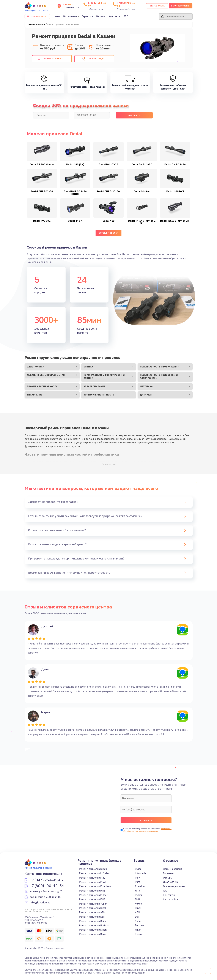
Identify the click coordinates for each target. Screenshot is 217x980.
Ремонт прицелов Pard (92, 882)
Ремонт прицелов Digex (93, 869)
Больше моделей (109, 233)
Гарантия (87, 16)
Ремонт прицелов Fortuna (94, 926)
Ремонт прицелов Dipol (93, 908)
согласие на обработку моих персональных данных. (147, 830)
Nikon (138, 930)
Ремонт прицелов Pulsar (93, 895)
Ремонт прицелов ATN (92, 912)
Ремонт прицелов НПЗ (92, 891)
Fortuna (140, 925)
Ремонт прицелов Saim (93, 921)
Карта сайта (170, 899)
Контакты (114, 16)
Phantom (140, 886)
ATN (137, 912)
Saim (138, 921)
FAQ (126, 16)
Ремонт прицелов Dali (92, 917)
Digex (138, 869)
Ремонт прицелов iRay (92, 878)
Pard (138, 882)
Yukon (138, 904)
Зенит (139, 934)
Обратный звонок (181, 6)
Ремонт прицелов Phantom (95, 886)
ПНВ (138, 899)
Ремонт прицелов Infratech (95, 873)
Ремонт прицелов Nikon (93, 930)
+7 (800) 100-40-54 (47, 886)
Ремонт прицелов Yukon (93, 904)
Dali (137, 917)
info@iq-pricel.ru (40, 903)
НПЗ (137, 891)
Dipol (138, 908)
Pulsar (139, 895)
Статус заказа (157, 6)
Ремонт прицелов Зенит (93, 934)
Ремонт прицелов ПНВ (92, 899)
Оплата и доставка (174, 886)
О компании (70, 16)
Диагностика (171, 882)
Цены (57, 16)
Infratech (140, 873)
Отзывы (101, 16)
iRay (137, 878)
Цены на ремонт (173, 869)
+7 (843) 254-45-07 (47, 880)
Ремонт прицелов (36, 24)
